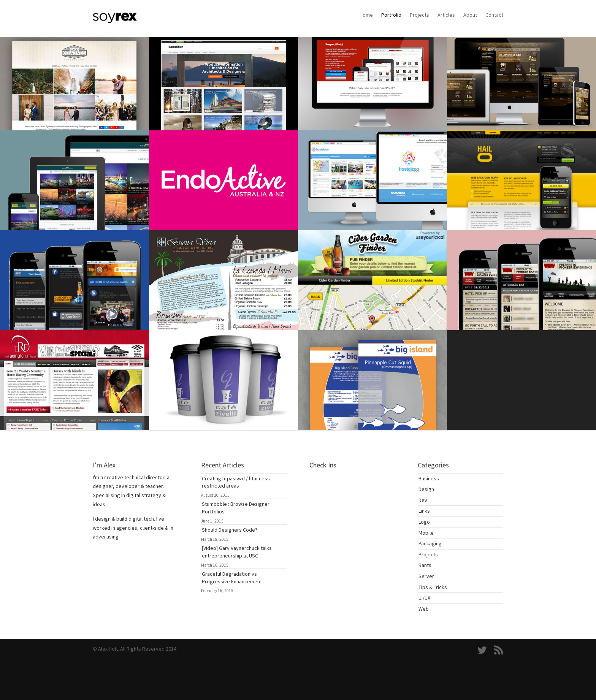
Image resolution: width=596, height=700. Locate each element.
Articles (446, 15)
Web (424, 609)
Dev (423, 500)
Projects (419, 15)
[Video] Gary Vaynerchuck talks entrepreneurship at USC (237, 552)
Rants (425, 565)
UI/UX (424, 598)
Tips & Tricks (433, 587)
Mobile (426, 533)
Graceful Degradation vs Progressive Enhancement (232, 578)
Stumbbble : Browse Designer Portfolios (236, 508)
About (470, 15)
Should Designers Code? (230, 530)
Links (424, 511)
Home (366, 15)
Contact (494, 15)
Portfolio (391, 15)
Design (426, 489)
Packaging (430, 543)
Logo (424, 522)
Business (429, 478)
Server (426, 576)
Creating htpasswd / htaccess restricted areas (236, 482)
